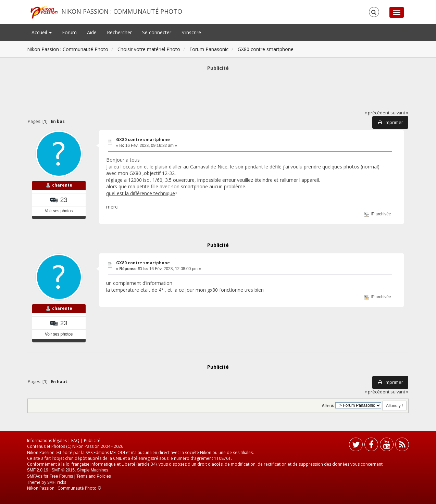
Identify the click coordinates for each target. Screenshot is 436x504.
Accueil (42, 32)
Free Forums (61, 476)
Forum (69, 32)
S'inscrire (191, 32)
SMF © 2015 (63, 470)
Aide (92, 32)
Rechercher (119, 32)
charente (62, 185)
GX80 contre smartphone (143, 140)
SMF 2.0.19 (38, 470)
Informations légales (47, 440)
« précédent (377, 113)
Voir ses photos (59, 211)
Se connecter (157, 32)
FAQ (75, 440)
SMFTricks (57, 482)
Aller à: (328, 405)
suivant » (399, 113)
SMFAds (35, 476)
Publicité (92, 440)
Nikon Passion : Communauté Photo (122, 11)
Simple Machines (93, 470)
